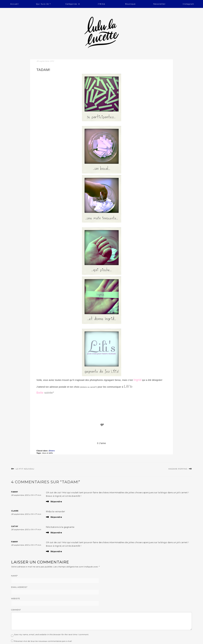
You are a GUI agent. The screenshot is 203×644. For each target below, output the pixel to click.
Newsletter (159, 4)
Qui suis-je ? (44, 4)
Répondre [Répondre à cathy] (56, 533)
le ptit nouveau (25, 469)
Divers (52, 451)
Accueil (15, 4)
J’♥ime (101, 4)
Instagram (188, 4)
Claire (15, 511)
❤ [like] (101, 425)
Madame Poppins (178, 469)
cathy (15, 526)
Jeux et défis (47, 453)
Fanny (15, 492)
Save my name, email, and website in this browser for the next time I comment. (51, 634)
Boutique (130, 4)
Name (14, 576)
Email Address (19, 587)
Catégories (73, 4)
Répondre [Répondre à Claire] (56, 517)
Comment (16, 610)
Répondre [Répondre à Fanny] (56, 502)
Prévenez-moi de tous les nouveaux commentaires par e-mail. (43, 641)
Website (16, 599)
